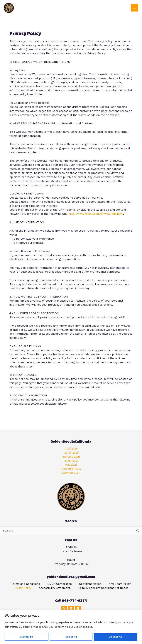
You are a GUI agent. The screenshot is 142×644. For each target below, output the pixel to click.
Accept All (116, 637)
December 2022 (71, 469)
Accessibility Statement (54, 588)
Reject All (71, 637)
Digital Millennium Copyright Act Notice (103, 588)
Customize (27, 637)
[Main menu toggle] (135, 8)
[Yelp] (64, 609)
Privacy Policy (23, 588)
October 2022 (71, 473)
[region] (71, 627)
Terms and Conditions (26, 584)
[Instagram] (71, 609)
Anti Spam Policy (120, 584)
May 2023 (71, 465)
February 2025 (71, 457)
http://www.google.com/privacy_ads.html (96, 214)
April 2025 (71, 449)
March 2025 (71, 453)
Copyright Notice (90, 584)
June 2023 (71, 461)
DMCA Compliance (60, 584)
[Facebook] (78, 609)
